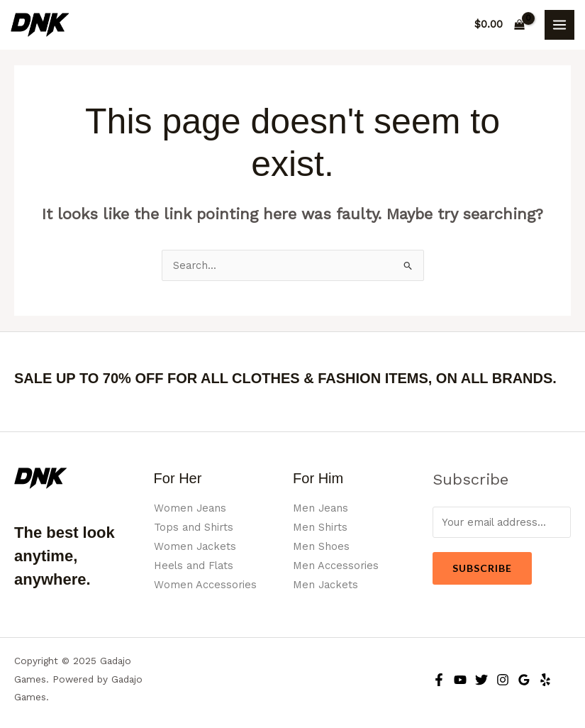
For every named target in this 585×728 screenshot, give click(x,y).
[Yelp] (545, 680)
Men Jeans (321, 508)
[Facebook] (439, 680)
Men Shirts (320, 527)
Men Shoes (321, 546)
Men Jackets (325, 585)
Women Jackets (195, 546)
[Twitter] (481, 680)
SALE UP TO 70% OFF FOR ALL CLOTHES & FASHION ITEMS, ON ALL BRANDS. (285, 378)
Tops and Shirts (194, 527)
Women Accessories (205, 585)
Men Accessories (336, 566)
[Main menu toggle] (559, 25)
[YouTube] (460, 680)
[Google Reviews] (524, 680)
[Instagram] (503, 680)
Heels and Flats (194, 566)
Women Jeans (190, 508)
